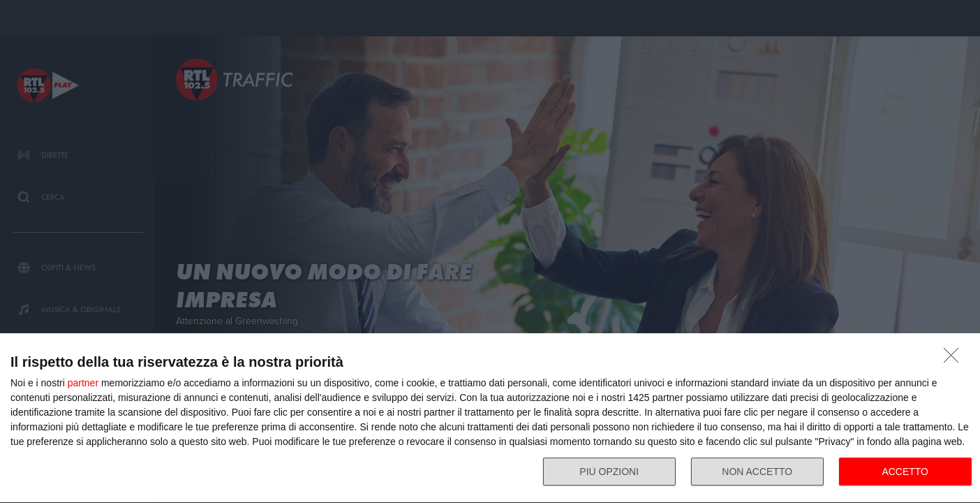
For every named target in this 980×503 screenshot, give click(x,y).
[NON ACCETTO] (955, 359)
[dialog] (490, 418)
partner (83, 383)
